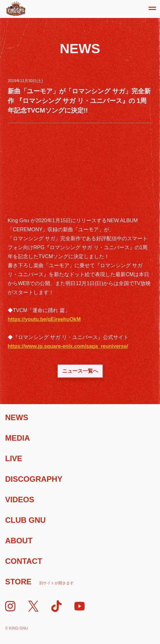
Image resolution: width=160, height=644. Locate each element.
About (19, 541)
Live (14, 458)
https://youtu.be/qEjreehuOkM (44, 319)
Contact (24, 561)
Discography (34, 479)
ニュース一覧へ (80, 371)
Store (39, 582)
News (17, 417)
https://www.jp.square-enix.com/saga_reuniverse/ (68, 346)
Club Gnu (25, 520)
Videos (20, 500)
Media (17, 438)
